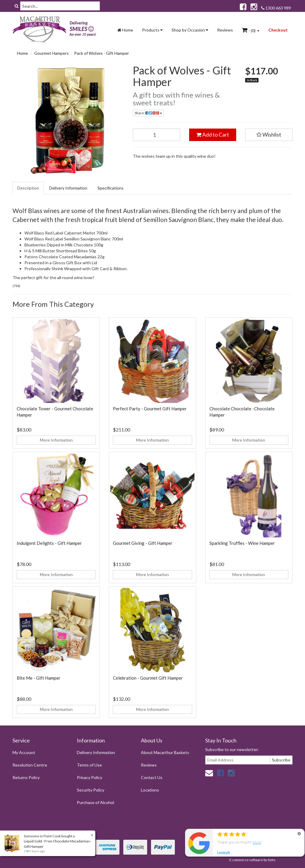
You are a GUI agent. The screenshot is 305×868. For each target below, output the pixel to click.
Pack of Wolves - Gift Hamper (102, 53)
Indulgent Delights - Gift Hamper (49, 543)
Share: (148, 113)
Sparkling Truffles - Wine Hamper (242, 543)
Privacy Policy (90, 777)
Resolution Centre (30, 765)
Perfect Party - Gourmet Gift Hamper (150, 409)
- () (251, 30)
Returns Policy (26, 777)
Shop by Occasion (190, 30)
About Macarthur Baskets (165, 752)
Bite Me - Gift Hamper (39, 678)
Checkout (278, 30)
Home (125, 30)
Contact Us (152, 777)
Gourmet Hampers (52, 53)
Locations (150, 790)
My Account (24, 752)
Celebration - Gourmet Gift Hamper (148, 678)
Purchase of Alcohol (95, 802)
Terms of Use (89, 765)
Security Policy (91, 790)
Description (28, 188)
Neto (271, 860)
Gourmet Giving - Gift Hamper (143, 543)
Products (152, 30)
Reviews (225, 30)
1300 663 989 (276, 8)
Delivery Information (68, 188)
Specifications (111, 188)
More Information (56, 440)
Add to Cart (213, 134)
